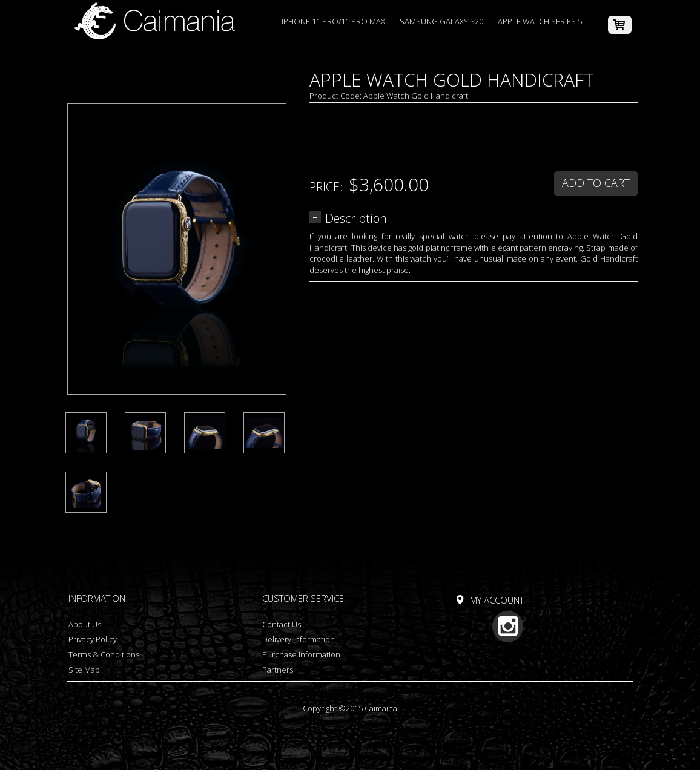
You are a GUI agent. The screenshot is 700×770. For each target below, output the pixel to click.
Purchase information (301, 654)
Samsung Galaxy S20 (441, 21)
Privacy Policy (93, 639)
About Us (85, 624)
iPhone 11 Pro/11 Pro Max (333, 21)
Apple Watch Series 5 (540, 21)
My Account (497, 600)
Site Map (84, 670)
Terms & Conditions (104, 654)
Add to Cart (596, 183)
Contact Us (282, 624)
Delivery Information (299, 639)
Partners (278, 670)
